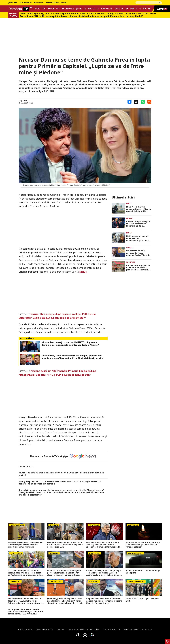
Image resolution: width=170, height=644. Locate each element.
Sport (147, 9)
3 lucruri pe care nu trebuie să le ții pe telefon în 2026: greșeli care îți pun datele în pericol (61, 474)
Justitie (81, 9)
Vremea (119, 9)
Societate (54, 9)
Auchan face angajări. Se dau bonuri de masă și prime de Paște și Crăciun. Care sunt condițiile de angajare (138, 268)
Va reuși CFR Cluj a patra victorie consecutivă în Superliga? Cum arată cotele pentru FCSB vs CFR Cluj (25, 612)
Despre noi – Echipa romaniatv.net (84, 629)
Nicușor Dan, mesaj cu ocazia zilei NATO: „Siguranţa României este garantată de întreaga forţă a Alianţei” (70, 344)
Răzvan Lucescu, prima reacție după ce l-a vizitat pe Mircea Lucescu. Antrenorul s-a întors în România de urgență (103, 573)
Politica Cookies (25, 629)
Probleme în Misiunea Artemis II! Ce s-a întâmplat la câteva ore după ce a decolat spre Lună (65, 545)
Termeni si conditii (45, 629)
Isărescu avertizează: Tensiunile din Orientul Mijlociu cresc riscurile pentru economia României (25, 545)
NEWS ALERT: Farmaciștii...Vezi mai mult (142, 600)
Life (139, 9)
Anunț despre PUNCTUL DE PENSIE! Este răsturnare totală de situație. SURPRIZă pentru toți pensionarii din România (60, 483)
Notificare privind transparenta (138, 629)
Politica (40, 9)
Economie (68, 9)
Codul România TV (112, 629)
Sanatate (107, 9)
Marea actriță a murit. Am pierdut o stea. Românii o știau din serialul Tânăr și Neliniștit (143, 545)
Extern (130, 9)
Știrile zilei (13, 3)
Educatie (93, 9)
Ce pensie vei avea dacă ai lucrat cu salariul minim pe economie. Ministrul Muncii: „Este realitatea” (104, 601)
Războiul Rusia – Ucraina (57, 3)
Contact (60, 629)
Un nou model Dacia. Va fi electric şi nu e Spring (143, 572)
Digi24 (83, 272)
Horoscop (39, 3)
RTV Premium (26, 3)
